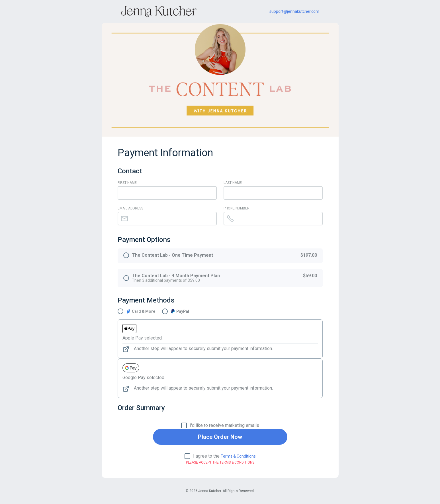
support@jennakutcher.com (294, 11)
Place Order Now (220, 437)
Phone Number (237, 208)
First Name (127, 183)
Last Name (233, 183)
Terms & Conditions (238, 456)
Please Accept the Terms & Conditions (220, 462)
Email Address (130, 208)
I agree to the (224, 456)
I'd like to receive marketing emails (224, 425)
